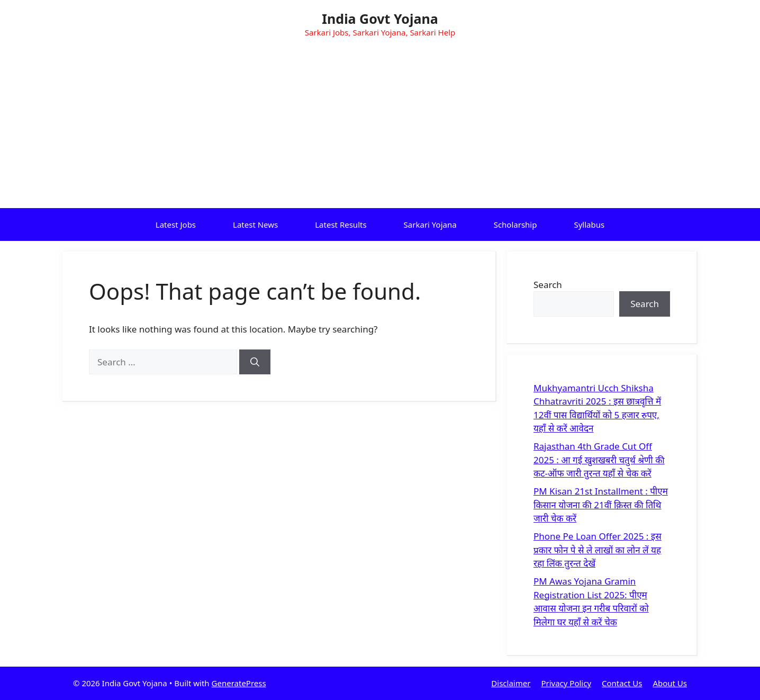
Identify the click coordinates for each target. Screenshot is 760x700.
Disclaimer (511, 683)
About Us (670, 683)
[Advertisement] (380, 129)
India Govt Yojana (380, 19)
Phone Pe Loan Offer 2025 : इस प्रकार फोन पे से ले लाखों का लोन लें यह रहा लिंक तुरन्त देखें (598, 550)
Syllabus (589, 225)
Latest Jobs (176, 225)
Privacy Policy (566, 683)
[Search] (255, 362)
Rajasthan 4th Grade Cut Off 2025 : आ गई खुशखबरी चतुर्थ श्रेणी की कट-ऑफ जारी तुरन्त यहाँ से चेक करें (599, 460)
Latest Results (341, 225)
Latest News (255, 225)
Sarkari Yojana (430, 225)
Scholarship (515, 225)
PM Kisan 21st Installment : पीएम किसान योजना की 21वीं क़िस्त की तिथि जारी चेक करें (601, 505)
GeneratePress (239, 683)
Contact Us (622, 683)
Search (548, 285)
